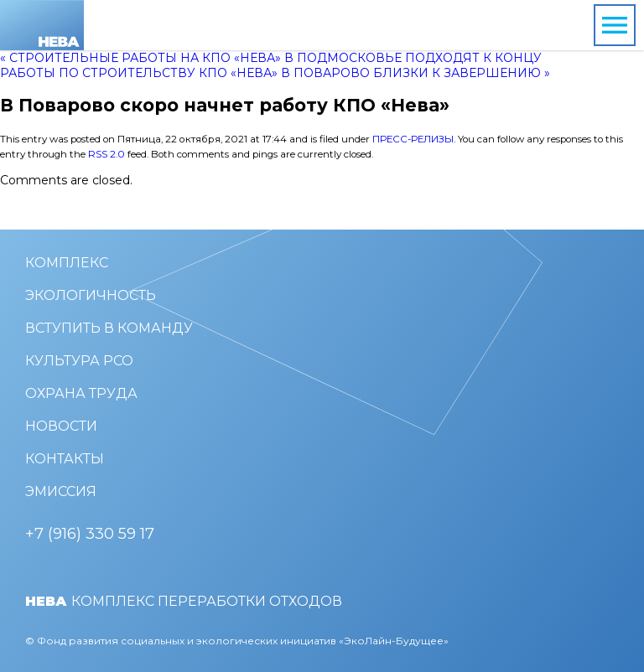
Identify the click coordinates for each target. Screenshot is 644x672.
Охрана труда (81, 393)
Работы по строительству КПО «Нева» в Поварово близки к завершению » (275, 73)
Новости (61, 426)
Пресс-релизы (413, 139)
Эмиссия (61, 491)
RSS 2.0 (106, 154)
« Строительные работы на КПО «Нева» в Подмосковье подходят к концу (271, 58)
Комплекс (67, 263)
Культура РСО (79, 361)
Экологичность (91, 295)
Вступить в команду (109, 328)
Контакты (65, 459)
